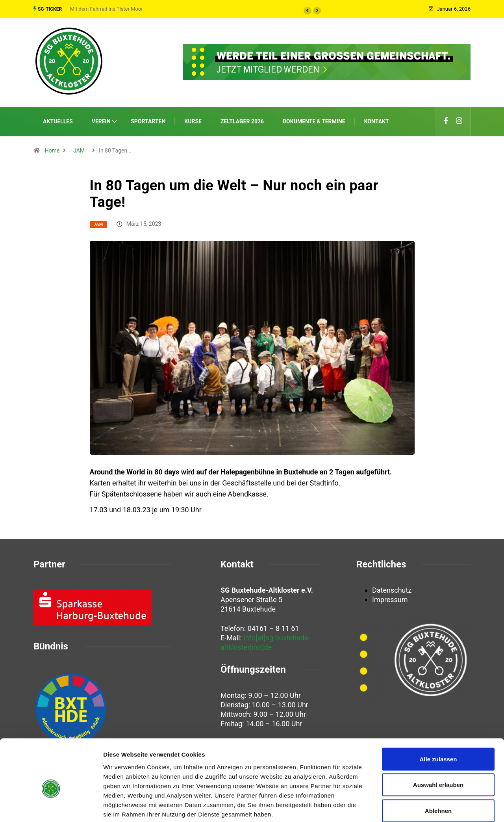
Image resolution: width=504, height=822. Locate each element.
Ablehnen (438, 770)
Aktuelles (58, 120)
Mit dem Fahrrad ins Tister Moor (107, 8)
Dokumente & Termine (314, 120)
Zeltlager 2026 (242, 120)
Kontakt (377, 120)
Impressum (390, 599)
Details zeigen (419, 806)
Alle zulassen (438, 719)
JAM (79, 149)
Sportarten (148, 120)
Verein (101, 120)
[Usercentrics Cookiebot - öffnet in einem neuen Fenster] (51, 807)
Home (52, 149)
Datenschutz (392, 589)
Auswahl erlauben (438, 745)
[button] (308, 10)
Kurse (193, 120)
